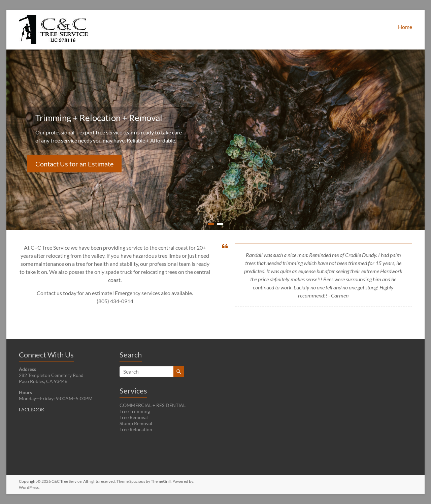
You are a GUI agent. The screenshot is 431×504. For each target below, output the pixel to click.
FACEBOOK (32, 409)
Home (405, 27)
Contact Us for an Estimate (74, 164)
